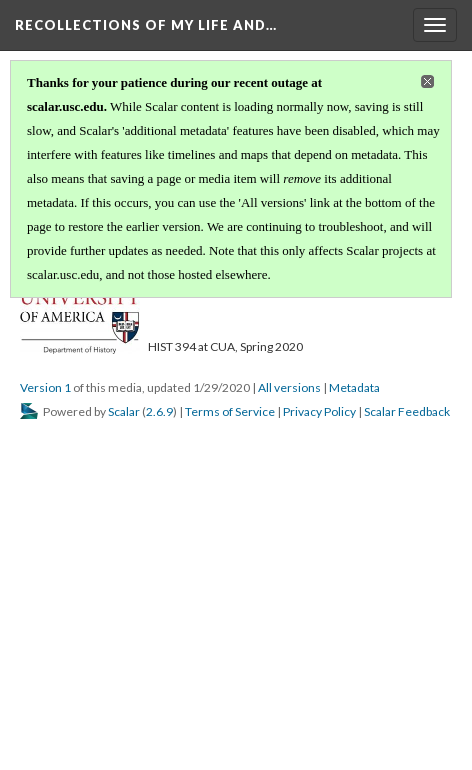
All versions (289, 387)
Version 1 (45, 387)
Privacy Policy (319, 411)
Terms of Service (230, 411)
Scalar (124, 411)
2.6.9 (159, 411)
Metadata (354, 387)
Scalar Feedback (407, 411)
